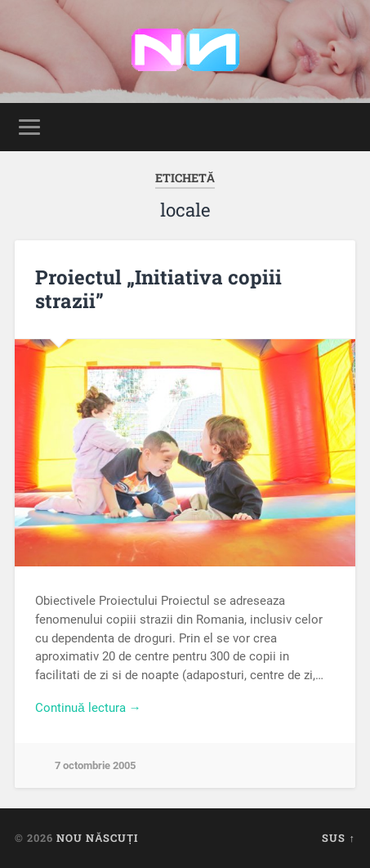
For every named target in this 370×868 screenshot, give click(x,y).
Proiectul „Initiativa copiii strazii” (158, 289)
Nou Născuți (97, 838)
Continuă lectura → (88, 708)
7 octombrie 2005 (95, 765)
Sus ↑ (338, 838)
